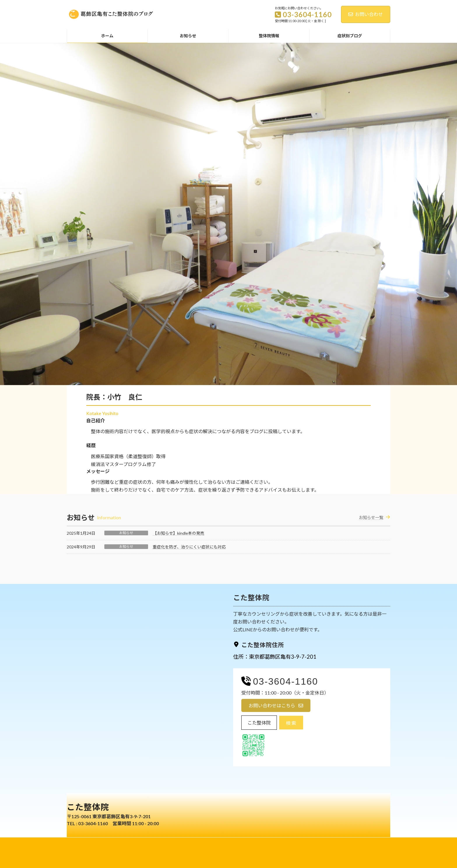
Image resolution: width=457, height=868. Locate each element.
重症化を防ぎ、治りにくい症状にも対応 (189, 547)
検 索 (291, 723)
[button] (276, 705)
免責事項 (247, 843)
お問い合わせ (366, 14)
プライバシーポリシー (211, 843)
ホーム (177, 843)
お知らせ (126, 533)
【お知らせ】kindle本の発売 (179, 533)
